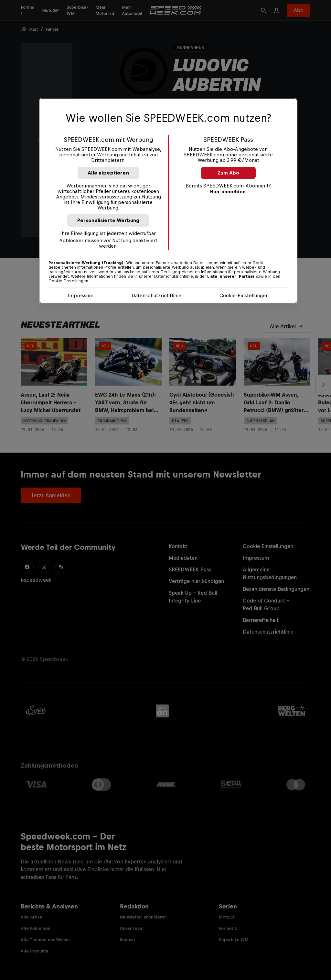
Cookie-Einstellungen (244, 295)
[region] (168, 201)
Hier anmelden (228, 191)
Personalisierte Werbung (108, 220)
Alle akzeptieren (108, 173)
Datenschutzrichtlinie (156, 295)
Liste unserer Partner (231, 276)
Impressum (80, 295)
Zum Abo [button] (228, 173)
